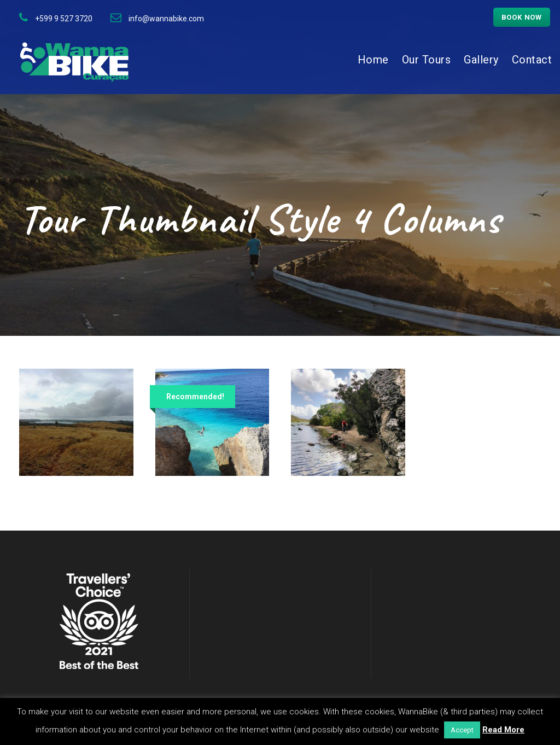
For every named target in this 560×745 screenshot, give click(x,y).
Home (373, 60)
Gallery (481, 60)
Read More (503, 730)
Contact (532, 60)
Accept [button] (462, 730)
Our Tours (427, 60)
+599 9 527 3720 (64, 19)
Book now (522, 17)
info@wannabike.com (166, 19)
